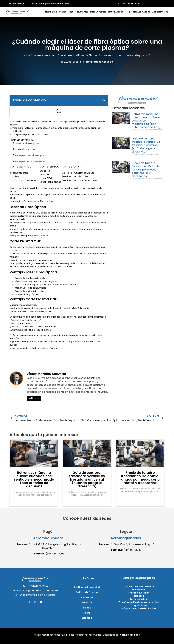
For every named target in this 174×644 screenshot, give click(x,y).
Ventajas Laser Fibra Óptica (30, 155)
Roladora (139, 596)
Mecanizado (51, 12)
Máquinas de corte (117, 12)
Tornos (63, 12)
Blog (130, 3)
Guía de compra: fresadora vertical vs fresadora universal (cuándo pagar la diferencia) (146, 145)
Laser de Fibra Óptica (27, 143)
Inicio (27, 55)
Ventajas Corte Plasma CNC (31, 161)
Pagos (138, 3)
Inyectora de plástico (139, 12)
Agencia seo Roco (130, 635)
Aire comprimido (160, 12)
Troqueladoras (139, 605)
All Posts (34, 398)
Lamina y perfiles (98, 12)
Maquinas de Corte (43, 55)
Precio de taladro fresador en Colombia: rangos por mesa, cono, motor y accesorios (147, 170)
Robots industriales (78, 12)
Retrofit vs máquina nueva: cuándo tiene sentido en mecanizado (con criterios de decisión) (34, 479)
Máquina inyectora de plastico (139, 608)
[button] (104, 100)
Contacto (121, 3)
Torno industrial (139, 599)
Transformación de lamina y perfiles (139, 602)
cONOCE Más (19, 358)
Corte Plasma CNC (25, 149)
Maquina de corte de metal (139, 587)
